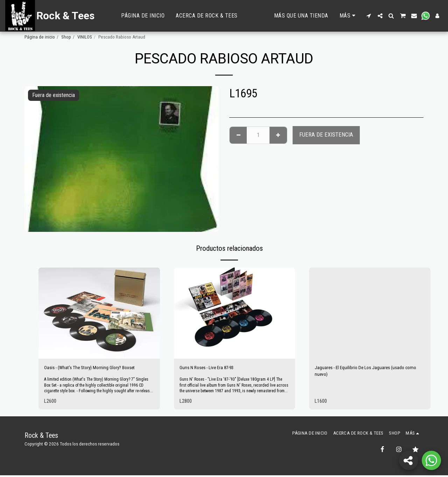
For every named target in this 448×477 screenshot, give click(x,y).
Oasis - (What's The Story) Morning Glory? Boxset (98, 368)
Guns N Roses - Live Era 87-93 (213, 368)
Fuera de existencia (326, 135)
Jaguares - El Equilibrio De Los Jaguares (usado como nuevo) (367, 373)
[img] (99, 313)
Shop (66, 37)
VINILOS (85, 37)
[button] (369, 16)
